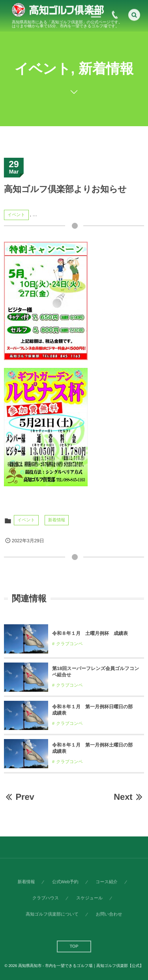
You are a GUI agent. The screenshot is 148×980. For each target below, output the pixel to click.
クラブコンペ (69, 644)
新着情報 (57, 520)
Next (129, 797)
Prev (19, 797)
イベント (16, 215)
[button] (134, 14)
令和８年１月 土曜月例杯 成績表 (90, 633)
